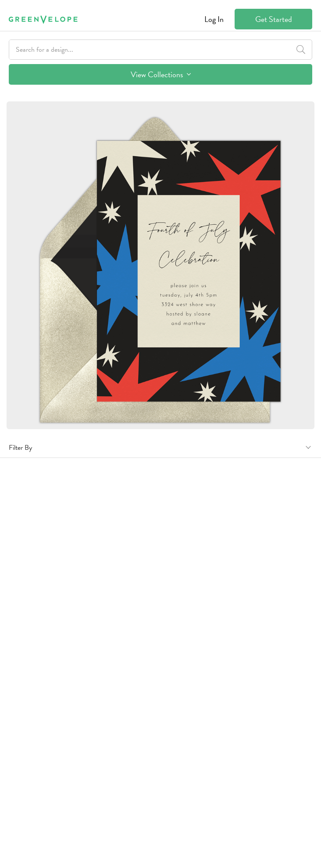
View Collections (161, 74)
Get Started (274, 19)
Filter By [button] (20, 448)
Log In (214, 19)
